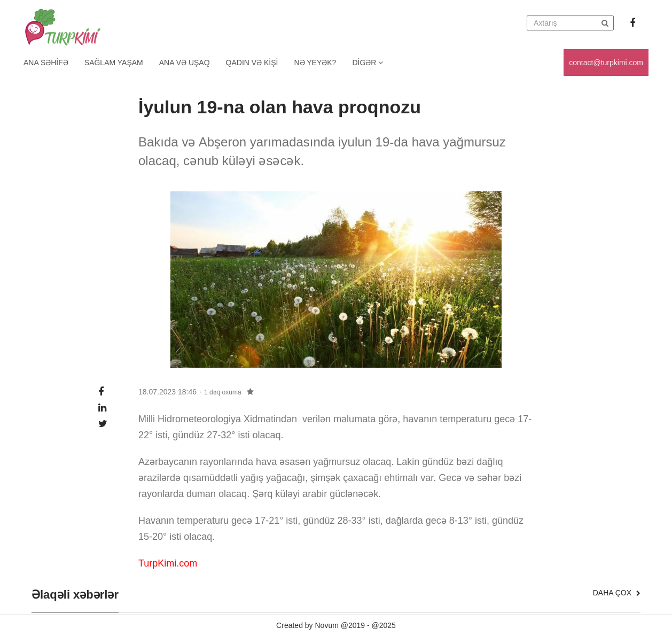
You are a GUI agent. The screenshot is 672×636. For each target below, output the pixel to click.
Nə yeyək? (315, 63)
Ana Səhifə (46, 63)
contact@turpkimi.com (606, 63)
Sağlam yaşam (114, 63)
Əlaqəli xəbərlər (75, 595)
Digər (368, 63)
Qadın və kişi (252, 63)
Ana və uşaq (185, 63)
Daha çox (617, 593)
